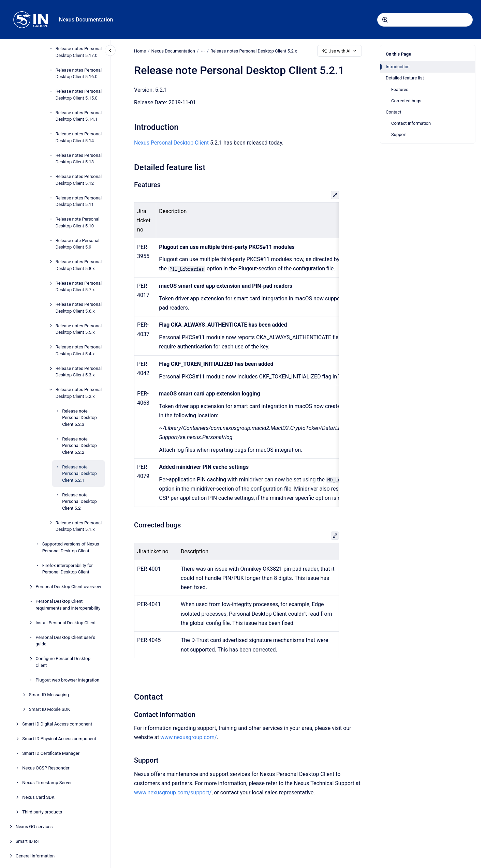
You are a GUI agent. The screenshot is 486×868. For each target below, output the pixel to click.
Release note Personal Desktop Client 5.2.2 (79, 446)
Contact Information (411, 123)
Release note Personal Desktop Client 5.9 (78, 244)
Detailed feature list (405, 78)
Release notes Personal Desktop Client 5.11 (79, 201)
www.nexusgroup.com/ (188, 737)
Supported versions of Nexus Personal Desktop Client (71, 547)
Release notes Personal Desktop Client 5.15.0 (79, 95)
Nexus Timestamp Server (47, 783)
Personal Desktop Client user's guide (65, 641)
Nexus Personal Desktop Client (171, 143)
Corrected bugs (406, 101)
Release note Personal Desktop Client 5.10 (78, 222)
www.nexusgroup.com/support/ (173, 792)
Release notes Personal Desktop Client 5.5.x (79, 329)
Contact (393, 112)
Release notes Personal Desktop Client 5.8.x (79, 265)
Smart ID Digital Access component (57, 724)
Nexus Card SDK (38, 797)
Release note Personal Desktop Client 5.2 (79, 502)
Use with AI (340, 51)
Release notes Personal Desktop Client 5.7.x (79, 287)
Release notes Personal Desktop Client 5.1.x (79, 526)
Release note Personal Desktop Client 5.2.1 (79, 474)
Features (400, 89)
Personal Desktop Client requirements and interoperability (68, 605)
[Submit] (385, 20)
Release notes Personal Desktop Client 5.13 (79, 159)
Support (399, 134)
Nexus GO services (34, 827)
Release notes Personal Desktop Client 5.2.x (79, 393)
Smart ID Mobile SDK (50, 709)
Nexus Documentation (86, 20)
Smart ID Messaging (49, 695)
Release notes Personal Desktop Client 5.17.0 (79, 52)
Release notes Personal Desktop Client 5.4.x (79, 350)
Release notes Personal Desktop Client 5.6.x (79, 308)
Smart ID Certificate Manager (51, 753)
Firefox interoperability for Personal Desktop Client (68, 569)
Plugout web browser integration (67, 680)
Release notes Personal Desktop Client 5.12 (79, 180)
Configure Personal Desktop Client (63, 662)
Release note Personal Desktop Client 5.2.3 (79, 418)
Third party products (42, 812)
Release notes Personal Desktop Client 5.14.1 (79, 116)
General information (35, 856)
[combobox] (425, 20)
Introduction (398, 67)
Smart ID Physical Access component (59, 739)
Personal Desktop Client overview (68, 587)
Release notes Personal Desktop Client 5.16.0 (79, 73)
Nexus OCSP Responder (46, 768)
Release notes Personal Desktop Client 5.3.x (79, 372)
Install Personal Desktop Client (65, 623)
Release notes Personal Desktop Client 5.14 (79, 137)
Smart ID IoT (28, 841)
